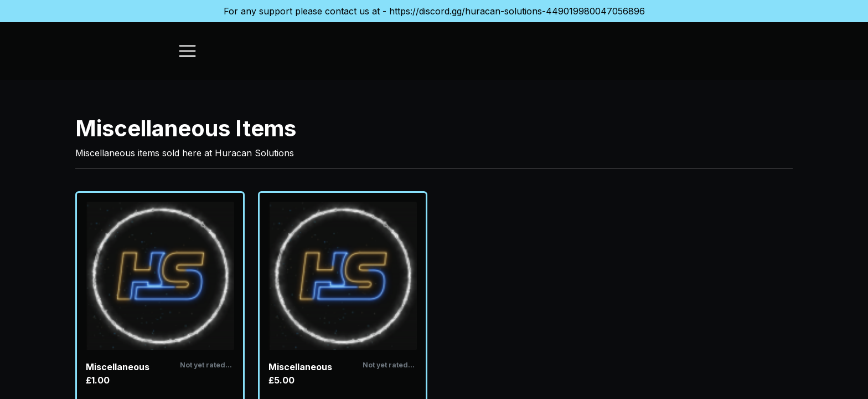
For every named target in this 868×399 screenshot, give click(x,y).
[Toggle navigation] (187, 51)
